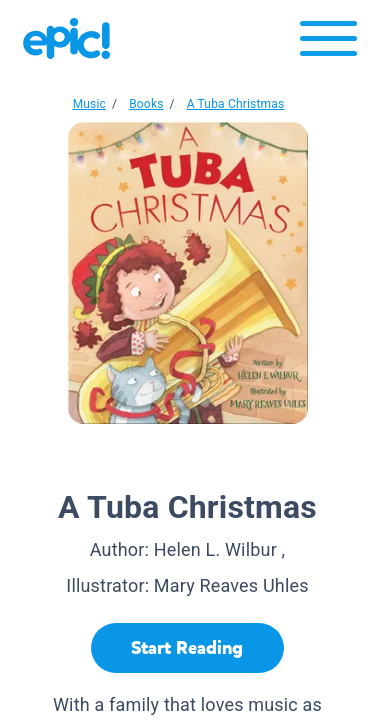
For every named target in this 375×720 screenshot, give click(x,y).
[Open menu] (328, 43)
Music (89, 104)
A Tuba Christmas (236, 104)
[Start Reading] (187, 648)
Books (146, 104)
